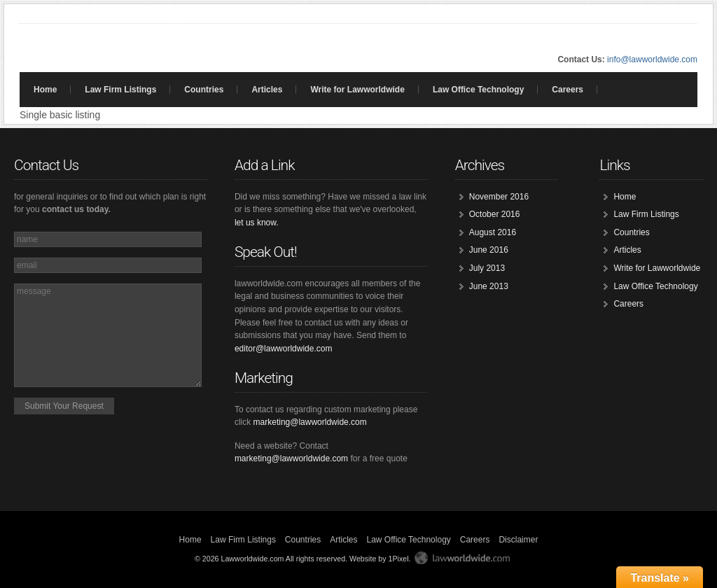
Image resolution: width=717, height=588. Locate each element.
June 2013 (489, 286)
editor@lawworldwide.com (284, 349)
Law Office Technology (478, 90)
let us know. (257, 223)
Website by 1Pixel (379, 559)
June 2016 (489, 250)
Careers (568, 90)
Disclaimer (518, 540)
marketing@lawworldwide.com (310, 422)
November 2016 (499, 197)
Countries (204, 90)
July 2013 (487, 268)
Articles (267, 90)
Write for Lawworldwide (357, 90)
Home (45, 90)
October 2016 (495, 214)
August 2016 (493, 232)
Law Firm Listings (120, 90)
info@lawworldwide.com (652, 59)
